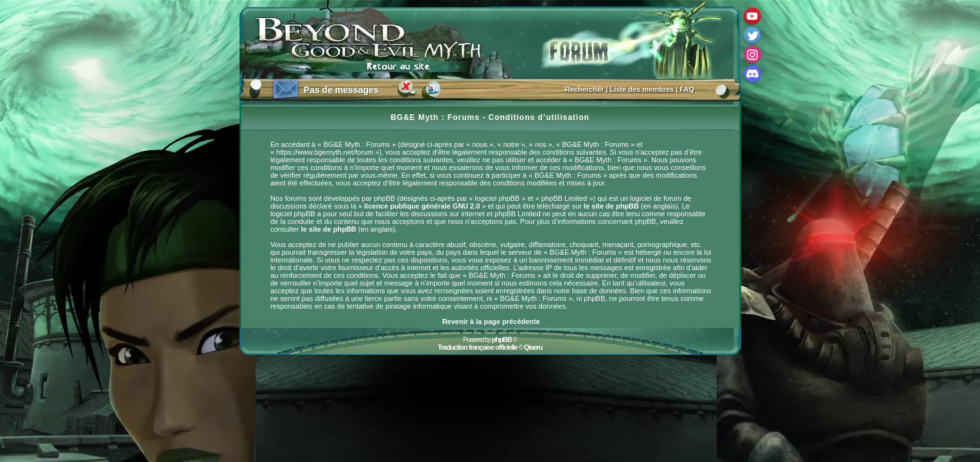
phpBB (502, 339)
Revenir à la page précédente (491, 321)
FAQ (687, 89)
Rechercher (585, 89)
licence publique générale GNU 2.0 (422, 206)
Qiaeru (533, 347)
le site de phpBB (611, 206)
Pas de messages (341, 90)
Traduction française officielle (477, 347)
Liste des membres (642, 89)
